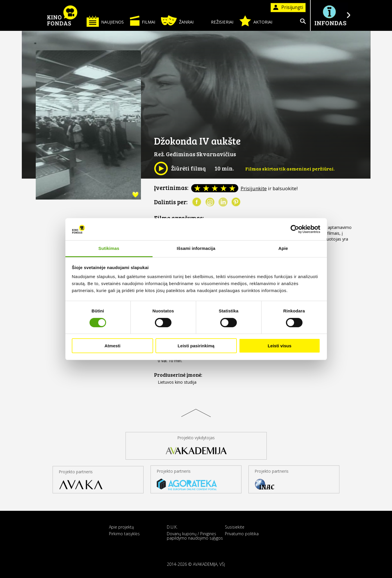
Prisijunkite (254, 188)
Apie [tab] (283, 248)
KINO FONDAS (62, 15)
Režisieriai (216, 21)
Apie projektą (121, 527)
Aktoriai (256, 21)
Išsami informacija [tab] (196, 248)
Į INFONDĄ (330, 15)
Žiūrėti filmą (180, 168)
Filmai (142, 21)
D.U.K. (172, 527)
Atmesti (112, 346)
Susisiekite (235, 527)
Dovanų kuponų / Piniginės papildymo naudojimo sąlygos (195, 536)
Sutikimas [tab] (109, 248)
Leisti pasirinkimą (196, 346)
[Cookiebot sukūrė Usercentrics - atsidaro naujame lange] (295, 229)
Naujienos (105, 21)
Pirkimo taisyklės (124, 534)
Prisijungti (288, 7)
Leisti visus (280, 346)
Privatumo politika (242, 534)
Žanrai (177, 21)
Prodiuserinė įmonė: (178, 375)
